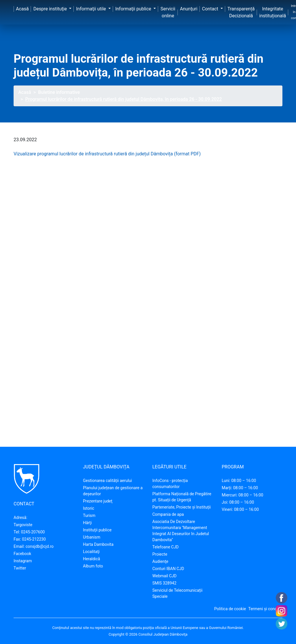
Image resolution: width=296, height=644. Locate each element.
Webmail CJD (164, 576)
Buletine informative (59, 92)
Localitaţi (91, 552)
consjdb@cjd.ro (40, 546)
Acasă (22, 9)
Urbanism (92, 537)
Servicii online (168, 12)
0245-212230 (34, 539)
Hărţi (87, 523)
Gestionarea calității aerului (107, 481)
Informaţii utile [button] (91, 9)
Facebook (22, 554)
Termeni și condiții (265, 609)
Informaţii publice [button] (134, 9)
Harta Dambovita (98, 544)
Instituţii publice (97, 530)
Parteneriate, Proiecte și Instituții (182, 507)
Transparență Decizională (241, 12)
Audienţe (160, 561)
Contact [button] (211, 9)
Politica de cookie (230, 609)
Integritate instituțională (273, 12)
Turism (89, 515)
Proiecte (160, 554)
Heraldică (91, 559)
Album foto (93, 566)
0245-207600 (33, 532)
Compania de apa (168, 514)
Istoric (89, 508)
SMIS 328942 (164, 583)
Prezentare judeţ (98, 501)
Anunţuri (189, 9)
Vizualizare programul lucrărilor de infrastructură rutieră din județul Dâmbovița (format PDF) (107, 154)
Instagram (23, 561)
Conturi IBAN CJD (168, 569)
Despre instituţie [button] (51, 9)
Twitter (20, 568)
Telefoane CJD (165, 547)
